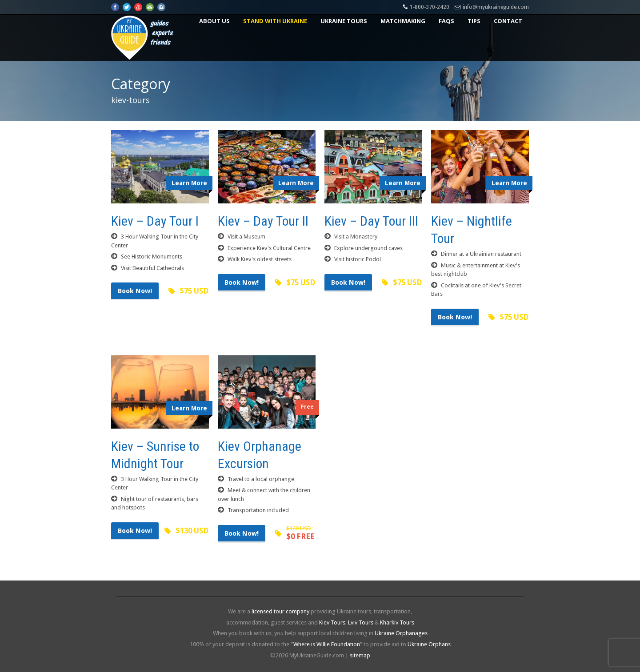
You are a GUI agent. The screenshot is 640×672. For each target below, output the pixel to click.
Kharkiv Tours (397, 622)
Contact (508, 21)
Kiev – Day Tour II (263, 221)
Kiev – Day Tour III (371, 221)
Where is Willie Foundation (327, 644)
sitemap (360, 655)
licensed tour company (280, 611)
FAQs (446, 21)
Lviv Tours (361, 622)
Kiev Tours (332, 622)
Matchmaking (403, 21)
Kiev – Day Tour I (155, 221)
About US (214, 21)
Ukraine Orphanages (401, 633)
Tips (474, 21)
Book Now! (135, 291)
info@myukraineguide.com (496, 7)
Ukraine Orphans (429, 644)
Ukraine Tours (344, 21)
